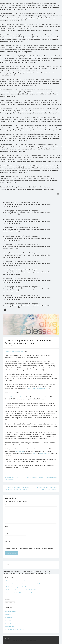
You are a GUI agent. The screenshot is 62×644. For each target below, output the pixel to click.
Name (7, 526)
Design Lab (33, 640)
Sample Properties (44, 453)
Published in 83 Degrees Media (14, 351)
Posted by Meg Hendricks (12, 477)
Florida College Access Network (36, 389)
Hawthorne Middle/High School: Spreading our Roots (20, 593)
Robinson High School (18, 397)
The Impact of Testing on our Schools (16, 587)
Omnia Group (20, 451)
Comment (8, 505)
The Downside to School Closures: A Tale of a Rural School (22, 590)
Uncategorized (10, 626)
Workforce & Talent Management (48, 477)
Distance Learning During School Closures (17, 581)
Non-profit (9, 623)
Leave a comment (12, 479)
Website (7, 541)
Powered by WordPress (11, 640)
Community (9, 617)
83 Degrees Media (28, 477)
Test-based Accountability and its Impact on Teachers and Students (24, 584)
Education (36, 477)
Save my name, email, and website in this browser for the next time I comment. (30, 549)
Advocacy (8, 614)
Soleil (34, 453)
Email (6, 534)
